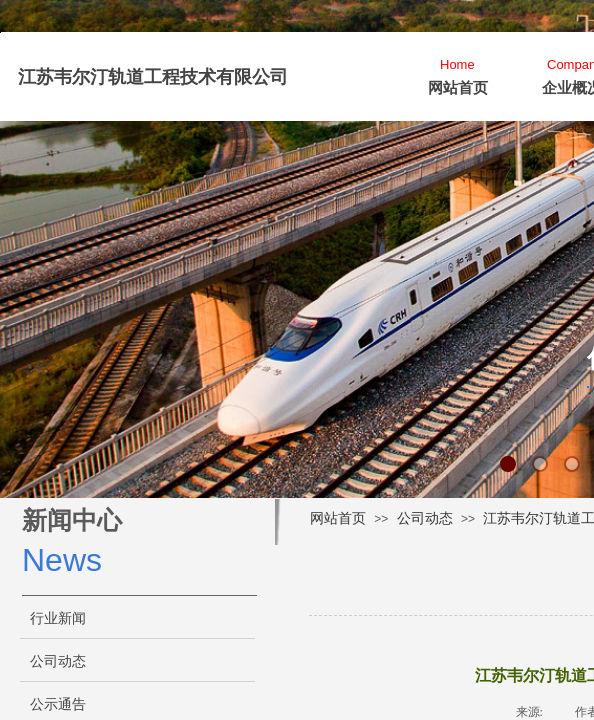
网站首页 (458, 88)
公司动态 (425, 518)
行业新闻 (58, 618)
